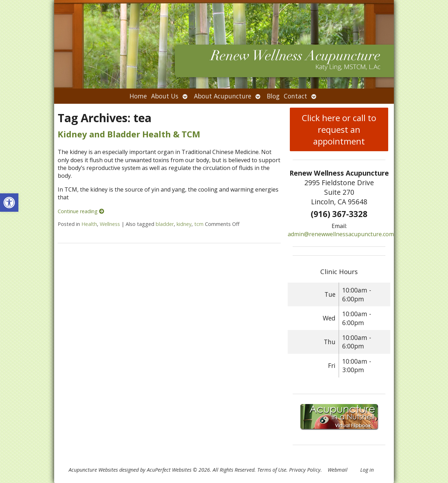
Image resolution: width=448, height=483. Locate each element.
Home (138, 96)
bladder (165, 224)
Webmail (338, 470)
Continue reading (81, 211)
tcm (199, 224)
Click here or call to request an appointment (339, 129)
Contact (295, 96)
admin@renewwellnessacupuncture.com (341, 234)
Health (89, 224)
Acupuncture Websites (93, 470)
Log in (367, 470)
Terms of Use (272, 470)
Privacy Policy (305, 470)
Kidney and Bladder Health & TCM (129, 134)
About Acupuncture (223, 96)
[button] (9, 203)
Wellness (110, 224)
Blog (273, 96)
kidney (184, 224)
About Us (165, 96)
